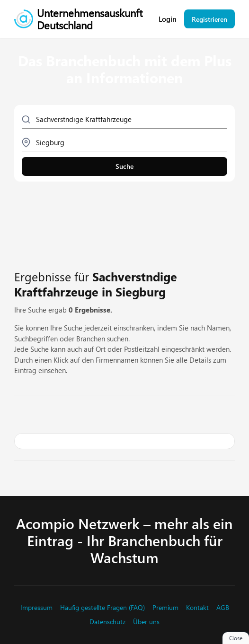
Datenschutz (107, 622)
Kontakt (197, 608)
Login (168, 19)
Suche (124, 166)
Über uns (146, 622)
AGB (223, 608)
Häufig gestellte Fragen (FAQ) (102, 608)
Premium (165, 608)
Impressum (36, 608)
